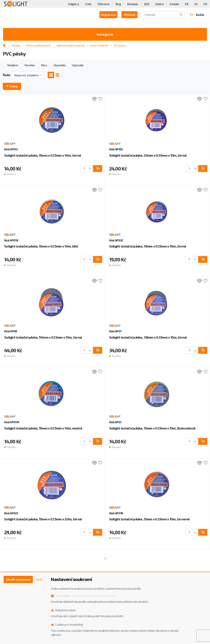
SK (196, 4)
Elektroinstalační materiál (70, 45)
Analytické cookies (65, 610)
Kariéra (159, 4)
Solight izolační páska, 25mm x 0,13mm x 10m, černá (148, 155)
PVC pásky (120, 45)
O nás (88, 4)
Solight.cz (73, 4)
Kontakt (174, 4)
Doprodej (59, 65)
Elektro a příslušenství (38, 45)
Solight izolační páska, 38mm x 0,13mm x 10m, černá (148, 337)
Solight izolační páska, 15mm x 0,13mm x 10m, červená (149, 519)
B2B (147, 4)
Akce (44, 65)
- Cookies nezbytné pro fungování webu (85, 596)
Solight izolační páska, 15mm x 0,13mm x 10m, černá (43, 155)
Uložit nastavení (18, 579)
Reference (104, 4)
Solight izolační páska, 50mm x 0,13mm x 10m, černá (43, 337)
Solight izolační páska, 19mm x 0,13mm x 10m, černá (148, 246)
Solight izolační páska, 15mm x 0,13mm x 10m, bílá (41, 246)
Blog (118, 4)
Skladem (13, 65)
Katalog (16, 45)
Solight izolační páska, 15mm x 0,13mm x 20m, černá (43, 519)
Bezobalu (132, 4)
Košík (197, 15)
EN (205, 4)
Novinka (30, 65)
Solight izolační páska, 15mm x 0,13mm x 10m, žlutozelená (152, 428)
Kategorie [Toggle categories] (105, 34)
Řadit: (7, 75)
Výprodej (77, 65)
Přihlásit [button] (130, 15)
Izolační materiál (99, 45)
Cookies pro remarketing (69, 624)
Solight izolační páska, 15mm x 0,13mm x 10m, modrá (43, 428)
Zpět (39, 579)
